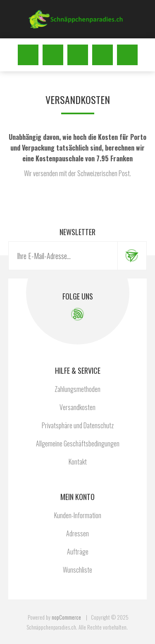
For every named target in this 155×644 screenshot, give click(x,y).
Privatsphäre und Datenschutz (78, 425)
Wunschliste (103, 55)
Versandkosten (77, 407)
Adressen (77, 533)
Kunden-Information (78, 515)
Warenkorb (127, 55)
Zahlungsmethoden (77, 389)
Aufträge (78, 552)
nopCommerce (66, 617)
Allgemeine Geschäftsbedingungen (78, 443)
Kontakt (78, 462)
